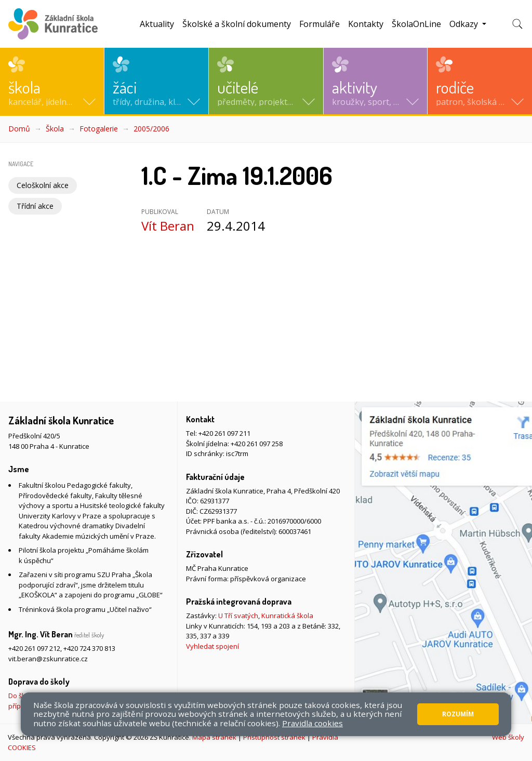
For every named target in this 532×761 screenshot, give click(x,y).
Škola (55, 129)
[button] (52, 81)
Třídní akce (35, 206)
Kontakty (366, 24)
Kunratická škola (287, 616)
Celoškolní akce (43, 185)
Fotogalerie (99, 129)
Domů (19, 129)
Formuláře (320, 24)
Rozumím (458, 714)
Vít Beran (168, 226)
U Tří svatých (238, 616)
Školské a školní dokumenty (237, 24)
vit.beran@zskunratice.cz (48, 659)
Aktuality (157, 24)
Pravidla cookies (312, 723)
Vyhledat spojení (212, 646)
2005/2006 (151, 129)
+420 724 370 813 (89, 648)
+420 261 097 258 (257, 444)
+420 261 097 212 (34, 648)
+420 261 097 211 (224, 433)
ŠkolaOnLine (416, 24)
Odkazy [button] (465, 24)
